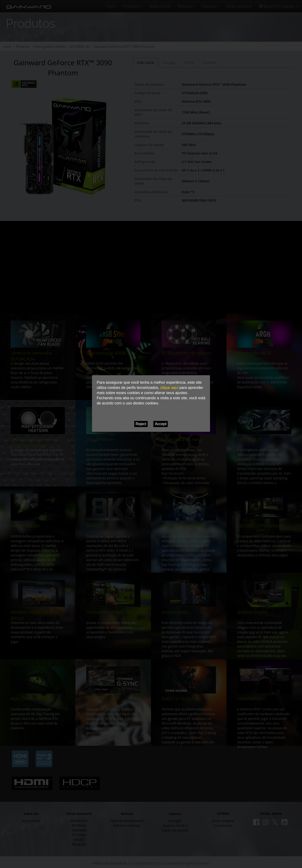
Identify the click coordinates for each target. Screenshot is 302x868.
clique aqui (169, 388)
